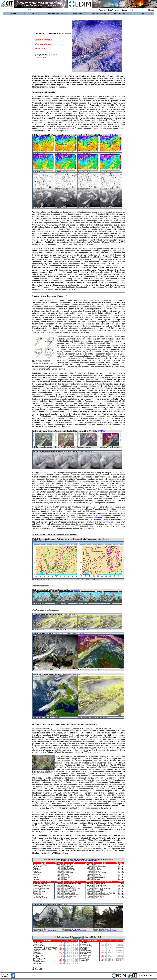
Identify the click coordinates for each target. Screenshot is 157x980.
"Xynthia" (107, 522)
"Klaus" (92, 526)
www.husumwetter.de (80, 931)
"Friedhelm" (98, 518)
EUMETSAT (72, 614)
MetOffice (81, 861)
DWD (36, 774)
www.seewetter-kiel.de (51, 931)
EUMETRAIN (102, 431)
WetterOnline (76, 590)
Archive (35, 13)
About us (102, 10)
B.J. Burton (43, 57)
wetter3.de (108, 135)
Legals (124, 10)
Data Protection (114, 10)
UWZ (95, 861)
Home (14, 13)
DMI (75, 861)
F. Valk (82, 634)
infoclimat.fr (89, 861)
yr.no (78, 674)
